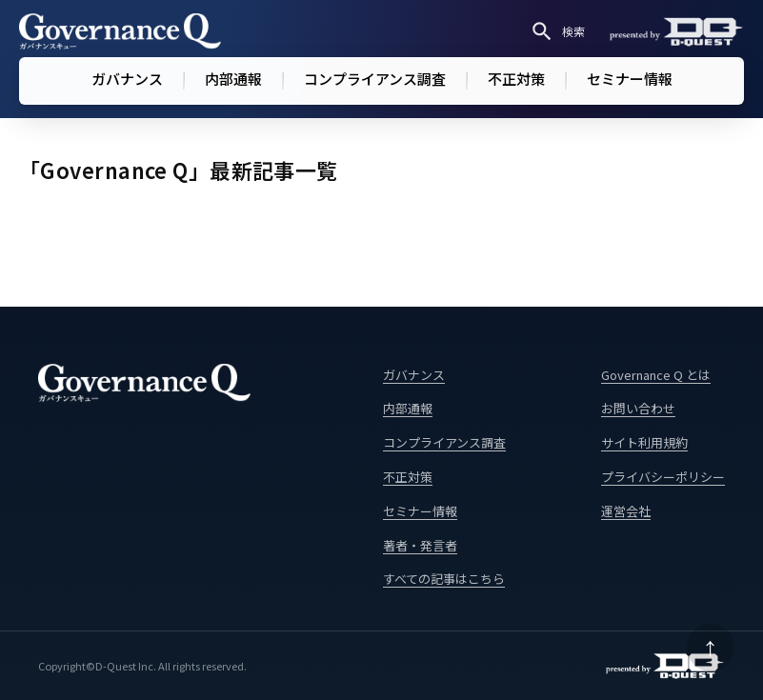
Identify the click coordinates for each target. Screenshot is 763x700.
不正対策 (516, 79)
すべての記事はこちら (444, 579)
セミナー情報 (630, 79)
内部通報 (233, 79)
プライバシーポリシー (663, 477)
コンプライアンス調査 (375, 79)
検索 (557, 31)
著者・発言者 (420, 545)
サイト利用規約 (644, 442)
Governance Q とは (656, 375)
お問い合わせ (638, 408)
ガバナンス (127, 79)
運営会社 (626, 511)
